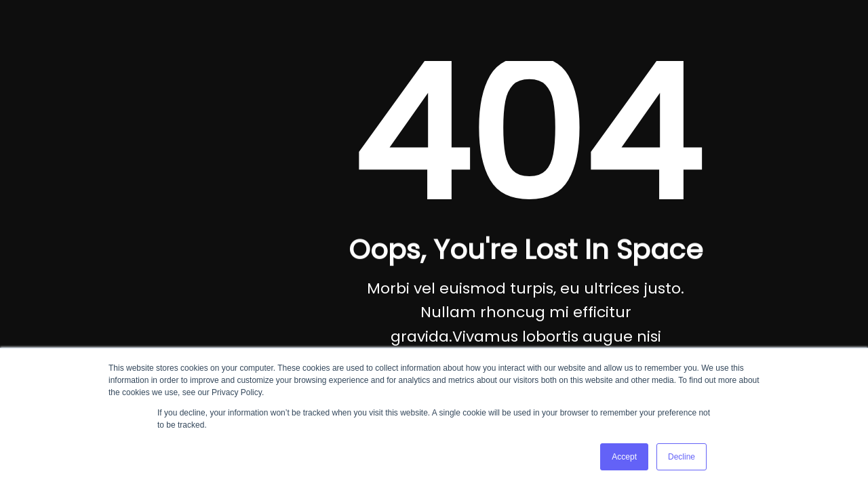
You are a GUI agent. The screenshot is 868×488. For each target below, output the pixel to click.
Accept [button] (624, 457)
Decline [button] (682, 457)
